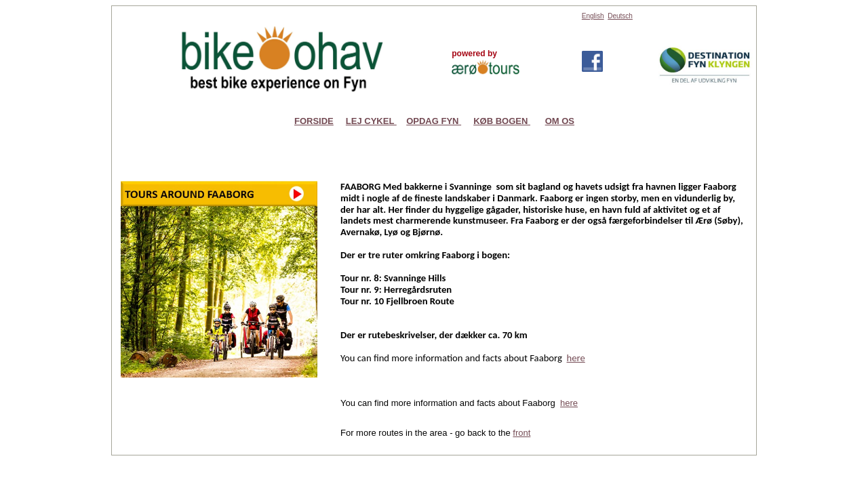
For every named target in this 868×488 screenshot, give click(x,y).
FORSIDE (314, 121)
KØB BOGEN (502, 121)
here (569, 403)
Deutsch (620, 16)
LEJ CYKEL (371, 121)
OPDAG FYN (434, 121)
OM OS (560, 121)
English (593, 16)
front (521, 433)
